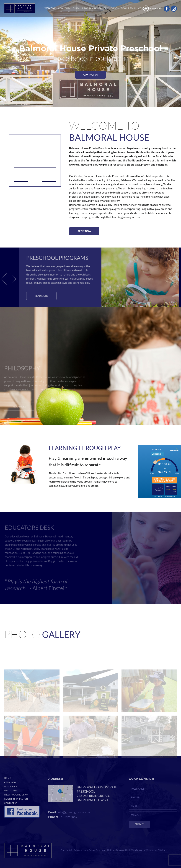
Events (114, 8)
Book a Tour (128, 8)
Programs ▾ (89, 8)
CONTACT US (91, 75)
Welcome (50, 8)
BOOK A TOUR (156, 8)
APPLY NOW (84, 231)
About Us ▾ (64, 8)
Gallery (103, 8)
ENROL (76, 8)
